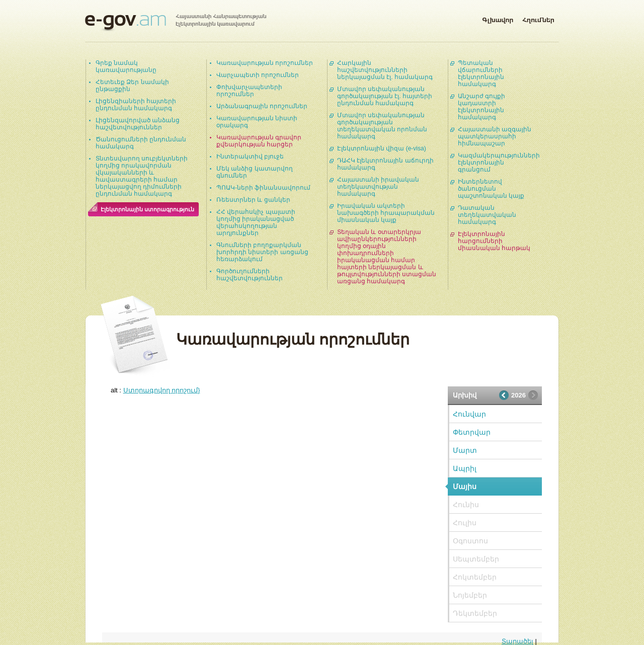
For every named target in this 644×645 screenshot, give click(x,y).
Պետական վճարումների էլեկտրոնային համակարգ (481, 73)
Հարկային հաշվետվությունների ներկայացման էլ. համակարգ (385, 70)
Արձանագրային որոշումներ (262, 106)
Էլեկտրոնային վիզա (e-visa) (382, 148)
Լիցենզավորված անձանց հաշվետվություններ (138, 124)
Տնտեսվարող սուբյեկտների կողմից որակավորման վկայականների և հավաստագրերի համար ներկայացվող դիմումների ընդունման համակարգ (142, 176)
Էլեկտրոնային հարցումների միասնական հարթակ (494, 241)
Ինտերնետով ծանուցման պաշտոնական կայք (491, 189)
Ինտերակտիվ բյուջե (250, 156)
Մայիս (465, 487)
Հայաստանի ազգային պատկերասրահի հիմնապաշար (495, 136)
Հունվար (469, 414)
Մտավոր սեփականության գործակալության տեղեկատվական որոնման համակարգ (382, 126)
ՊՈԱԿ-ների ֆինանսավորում (263, 188)
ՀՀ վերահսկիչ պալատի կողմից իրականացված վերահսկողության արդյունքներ (256, 222)
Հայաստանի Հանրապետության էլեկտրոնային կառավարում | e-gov (176, 23)
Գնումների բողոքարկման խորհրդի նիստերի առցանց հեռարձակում (262, 252)
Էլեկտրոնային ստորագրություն (147, 209)
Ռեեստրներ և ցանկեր (253, 200)
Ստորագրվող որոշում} (162, 390)
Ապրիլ (465, 468)
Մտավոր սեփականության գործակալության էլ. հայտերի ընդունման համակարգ (385, 96)
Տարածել (517, 641)
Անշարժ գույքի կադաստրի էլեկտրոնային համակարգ (481, 107)
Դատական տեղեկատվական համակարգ (487, 215)
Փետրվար (472, 432)
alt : (155, 390)
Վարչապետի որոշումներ (258, 75)
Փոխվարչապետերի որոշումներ (249, 91)
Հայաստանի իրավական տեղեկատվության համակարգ (378, 187)
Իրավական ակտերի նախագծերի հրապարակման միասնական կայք (386, 213)
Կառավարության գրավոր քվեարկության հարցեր (259, 141)
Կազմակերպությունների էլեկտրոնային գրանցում (499, 163)
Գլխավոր (498, 18)
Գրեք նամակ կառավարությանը (126, 66)
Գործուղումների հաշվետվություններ (250, 275)
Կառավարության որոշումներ (265, 63)
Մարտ (465, 450)
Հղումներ (538, 18)
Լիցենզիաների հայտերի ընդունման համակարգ (136, 105)
